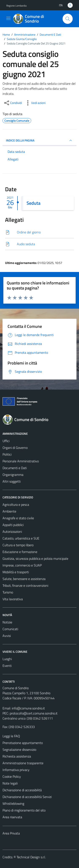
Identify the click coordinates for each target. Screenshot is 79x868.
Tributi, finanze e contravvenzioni (25, 585)
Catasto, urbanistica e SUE (21, 538)
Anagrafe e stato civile (18, 518)
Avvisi (7, 636)
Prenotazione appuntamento (23, 743)
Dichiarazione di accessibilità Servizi (27, 797)
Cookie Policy (12, 776)
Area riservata (12, 817)
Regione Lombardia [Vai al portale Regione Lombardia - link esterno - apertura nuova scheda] (16, 6)
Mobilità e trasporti (16, 572)
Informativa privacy (16, 770)
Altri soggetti (12, 481)
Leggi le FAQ (11, 736)
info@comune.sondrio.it (28, 708)
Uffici (6, 441)
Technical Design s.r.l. (31, 857)
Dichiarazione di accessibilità (22, 790)
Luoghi (7, 659)
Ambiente (9, 511)
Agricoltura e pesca (16, 505)
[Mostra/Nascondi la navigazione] (8, 18)
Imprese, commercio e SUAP (22, 565)
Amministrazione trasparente (23, 763)
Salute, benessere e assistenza (24, 579)
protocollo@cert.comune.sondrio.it (34, 713)
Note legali (10, 783)
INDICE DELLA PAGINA (39, 140)
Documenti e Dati (15, 468)
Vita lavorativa (13, 599)
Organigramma (13, 475)
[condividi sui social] (13, 103)
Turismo (8, 592)
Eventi (7, 666)
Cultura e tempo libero (18, 545)
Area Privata (11, 833)
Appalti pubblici (13, 525)
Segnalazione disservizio (19, 750)
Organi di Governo (15, 448)
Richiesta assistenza (17, 756)
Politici (7, 454)
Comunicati (10, 629)
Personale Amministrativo (21, 461)
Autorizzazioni (12, 532)
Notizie (7, 622)
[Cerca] (68, 19)
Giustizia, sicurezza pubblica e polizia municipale (35, 558)
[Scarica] (39, 232)
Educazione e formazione (20, 552)
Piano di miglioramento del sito (24, 810)
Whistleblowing (13, 803)
